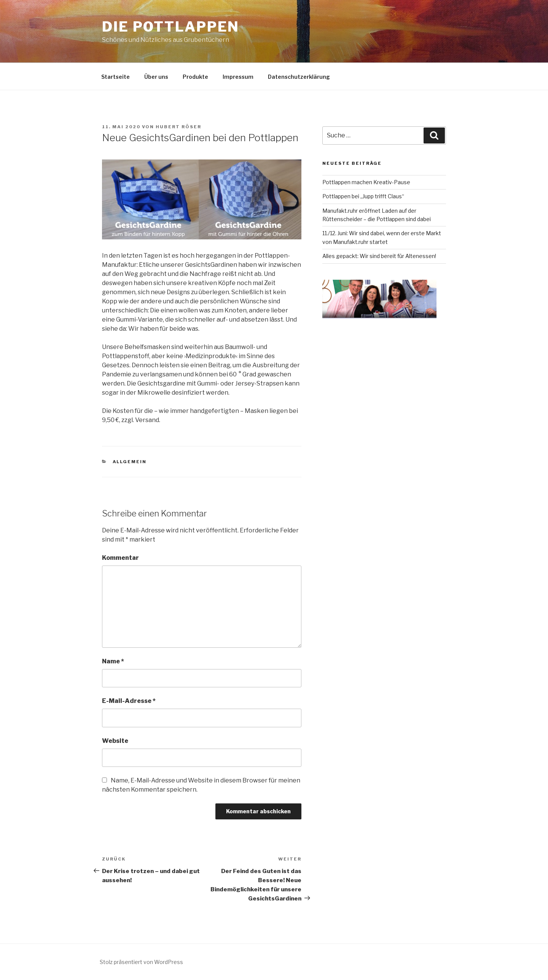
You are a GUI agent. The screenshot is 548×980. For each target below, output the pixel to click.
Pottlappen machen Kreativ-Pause (366, 182)
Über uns (156, 77)
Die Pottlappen (171, 27)
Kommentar (120, 558)
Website (115, 741)
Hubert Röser (178, 127)
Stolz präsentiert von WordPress (141, 962)
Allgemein (130, 462)
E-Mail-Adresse (129, 701)
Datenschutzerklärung (299, 77)
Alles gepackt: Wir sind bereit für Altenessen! (379, 256)
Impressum (238, 77)
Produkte (195, 77)
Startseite (115, 77)
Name (113, 661)
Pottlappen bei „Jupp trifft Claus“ (363, 196)
